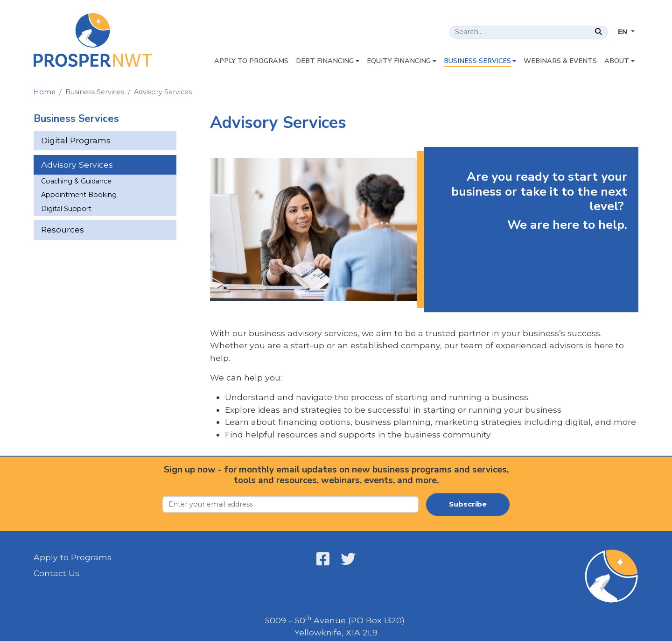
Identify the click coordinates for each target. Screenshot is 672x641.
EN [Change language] (623, 32)
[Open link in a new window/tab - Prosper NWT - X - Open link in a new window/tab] (348, 559)
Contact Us (56, 573)
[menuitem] (251, 61)
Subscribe (468, 504)
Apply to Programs (73, 557)
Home (45, 92)
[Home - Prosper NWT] (93, 40)
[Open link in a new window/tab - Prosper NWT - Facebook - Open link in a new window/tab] (323, 559)
